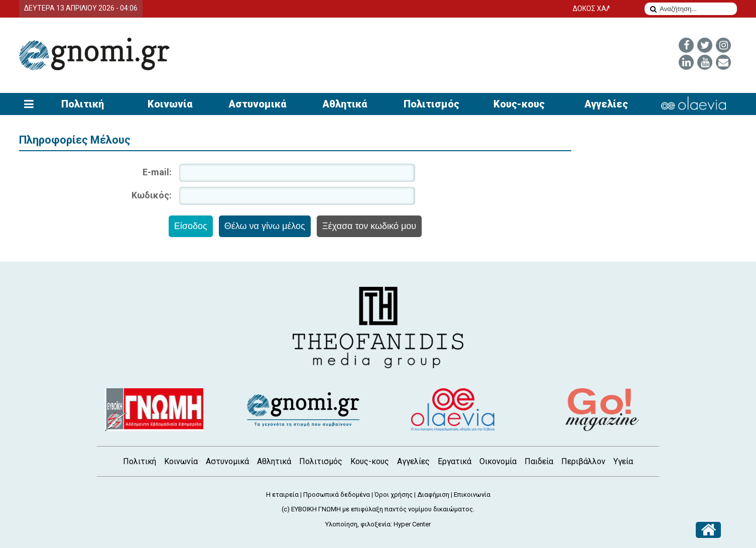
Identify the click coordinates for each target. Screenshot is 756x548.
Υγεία (623, 461)
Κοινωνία (170, 104)
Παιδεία (539, 461)
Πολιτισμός (431, 104)
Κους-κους (519, 104)
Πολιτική (83, 104)
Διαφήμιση (433, 495)
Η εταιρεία (282, 495)
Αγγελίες (606, 104)
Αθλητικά (345, 104)
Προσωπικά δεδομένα (337, 495)
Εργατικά (455, 461)
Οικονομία (498, 461)
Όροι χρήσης (394, 495)
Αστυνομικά (257, 104)
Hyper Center (412, 524)
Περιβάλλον (583, 461)
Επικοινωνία (472, 495)
